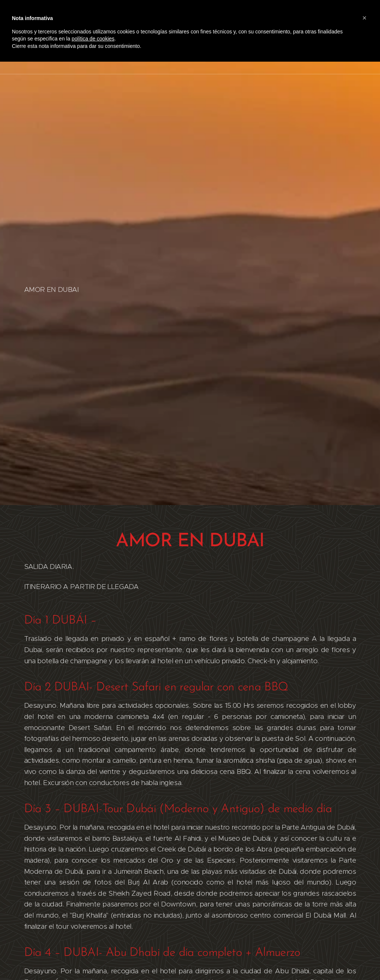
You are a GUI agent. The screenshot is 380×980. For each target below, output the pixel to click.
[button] (364, 18)
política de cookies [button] (93, 39)
